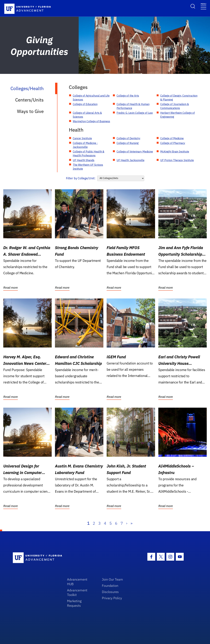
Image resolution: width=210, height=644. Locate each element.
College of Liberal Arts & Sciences (87, 115)
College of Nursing (128, 143)
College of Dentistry (128, 138)
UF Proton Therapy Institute (177, 160)
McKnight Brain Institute (175, 152)
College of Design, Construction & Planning (179, 98)
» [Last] (131, 523)
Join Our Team (112, 579)
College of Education (85, 104)
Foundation (110, 586)
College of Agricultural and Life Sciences (91, 98)
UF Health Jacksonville (131, 160)
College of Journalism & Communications (175, 106)
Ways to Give (30, 111)
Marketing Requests (74, 603)
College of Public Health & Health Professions (89, 153)
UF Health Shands (84, 160)
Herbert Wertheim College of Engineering (178, 115)
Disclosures (110, 592)
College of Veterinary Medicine (135, 152)
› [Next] (127, 523)
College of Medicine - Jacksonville (85, 145)
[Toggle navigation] (203, 6)
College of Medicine (172, 138)
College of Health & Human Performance (133, 106)
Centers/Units (29, 100)
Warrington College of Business (91, 121)
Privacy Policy (112, 598)
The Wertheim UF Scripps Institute (88, 167)
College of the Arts (128, 96)
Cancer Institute (82, 138)
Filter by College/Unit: (81, 178)
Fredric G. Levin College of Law (135, 113)
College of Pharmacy (173, 143)
